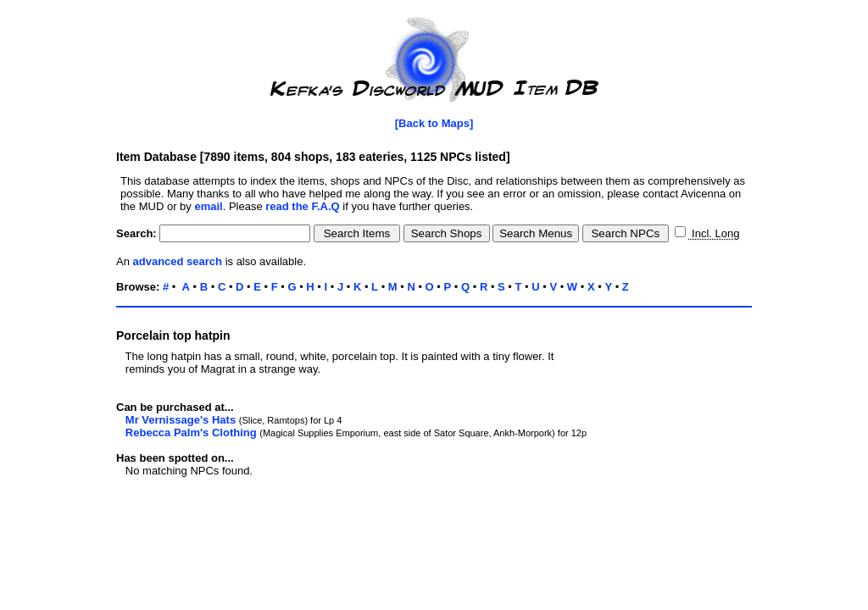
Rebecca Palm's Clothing (191, 433)
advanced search (178, 261)
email (208, 206)
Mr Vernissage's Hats (181, 420)
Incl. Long (714, 233)
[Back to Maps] (434, 123)
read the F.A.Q (302, 206)
